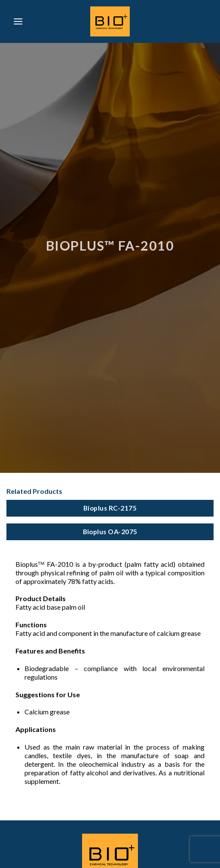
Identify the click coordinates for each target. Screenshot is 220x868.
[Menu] (18, 21)
